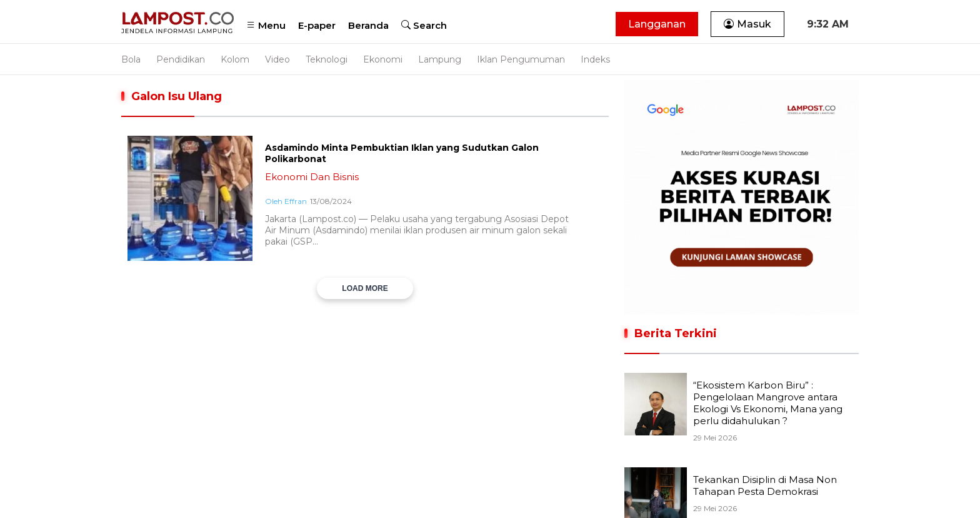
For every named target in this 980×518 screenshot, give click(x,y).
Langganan (657, 24)
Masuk (747, 24)
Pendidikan (181, 59)
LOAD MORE (365, 288)
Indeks (595, 59)
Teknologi (327, 59)
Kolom (235, 59)
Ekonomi (383, 59)
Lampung (440, 59)
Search (424, 25)
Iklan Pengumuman (521, 59)
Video (277, 59)
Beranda (368, 25)
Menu (266, 25)
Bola (131, 59)
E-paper (317, 25)
